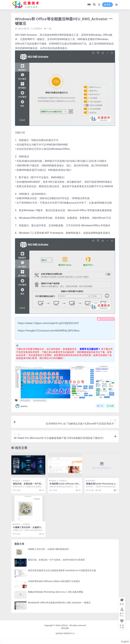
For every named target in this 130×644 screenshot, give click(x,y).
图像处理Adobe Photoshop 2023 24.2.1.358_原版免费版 (101, 485)
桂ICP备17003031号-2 (65, 633)
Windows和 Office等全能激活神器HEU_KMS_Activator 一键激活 (59, 602)
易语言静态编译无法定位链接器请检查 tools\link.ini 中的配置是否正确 (62, 570)
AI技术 (17, 481)
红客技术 (64, 625)
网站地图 (65, 628)
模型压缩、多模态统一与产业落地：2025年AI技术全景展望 (28, 485)
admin (21, 406)
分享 (100, 406)
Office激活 (25, 400)
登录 (107, 5)
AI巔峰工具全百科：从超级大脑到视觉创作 (28, 529)
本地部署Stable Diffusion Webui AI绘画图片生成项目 (65, 485)
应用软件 (38, 29)
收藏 (110, 406)
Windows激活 (40, 400)
